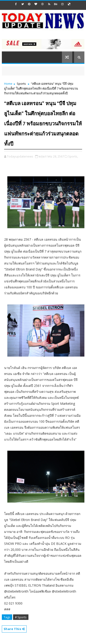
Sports (21, 84)
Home (8, 84)
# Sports (21, 617)
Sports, (73, 156)
